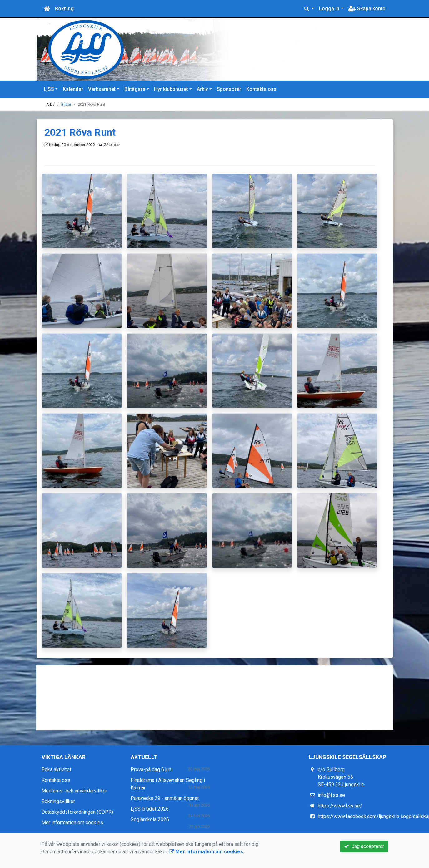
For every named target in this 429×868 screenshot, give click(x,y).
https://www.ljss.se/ (340, 806)
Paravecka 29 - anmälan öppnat (165, 798)
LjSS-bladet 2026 (150, 809)
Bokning (64, 9)
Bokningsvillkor (58, 801)
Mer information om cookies (72, 823)
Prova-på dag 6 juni (152, 770)
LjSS (49, 89)
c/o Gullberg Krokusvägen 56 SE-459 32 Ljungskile (341, 777)
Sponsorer (229, 89)
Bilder (66, 105)
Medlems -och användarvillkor (74, 791)
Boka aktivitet (56, 770)
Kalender (73, 89)
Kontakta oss (261, 89)
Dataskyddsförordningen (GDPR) (77, 812)
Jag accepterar (364, 846)
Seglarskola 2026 (150, 819)
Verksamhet (102, 89)
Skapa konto (367, 9)
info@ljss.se (331, 795)
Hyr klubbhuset (171, 89)
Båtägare (135, 89)
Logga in (329, 9)
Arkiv (202, 89)
